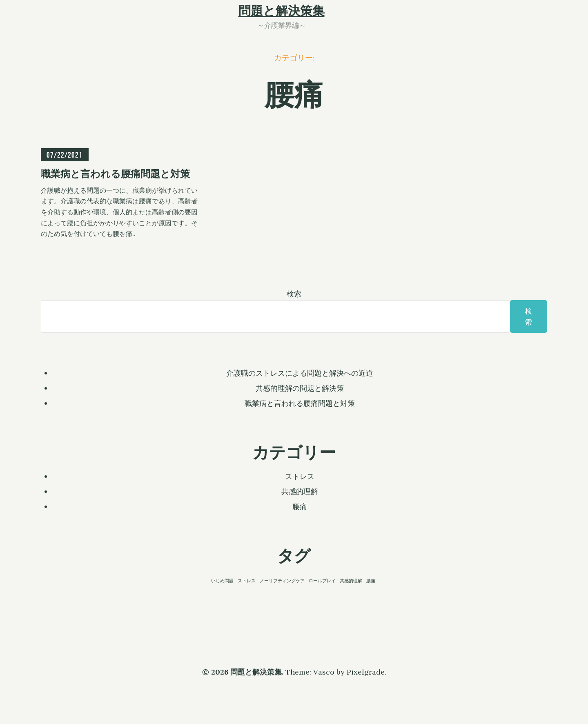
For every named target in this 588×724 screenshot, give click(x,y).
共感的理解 (300, 491)
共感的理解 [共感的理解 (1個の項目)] (351, 581)
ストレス (300, 476)
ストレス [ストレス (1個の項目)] (247, 581)
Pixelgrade (366, 672)
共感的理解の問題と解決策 (300, 388)
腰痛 (300, 507)
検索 (294, 294)
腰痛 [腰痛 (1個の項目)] (371, 581)
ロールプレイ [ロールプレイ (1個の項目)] (322, 581)
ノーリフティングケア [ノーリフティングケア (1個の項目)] (282, 581)
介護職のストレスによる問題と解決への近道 (300, 373)
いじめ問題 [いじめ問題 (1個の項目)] (222, 581)
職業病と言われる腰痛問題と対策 (300, 403)
